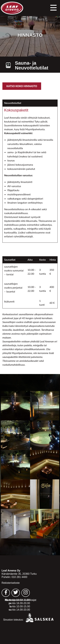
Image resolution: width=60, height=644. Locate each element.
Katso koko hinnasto (22, 86)
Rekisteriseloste (11, 583)
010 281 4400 (19, 577)
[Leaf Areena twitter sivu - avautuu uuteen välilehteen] (16, 593)
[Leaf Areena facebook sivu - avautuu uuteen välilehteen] (6, 593)
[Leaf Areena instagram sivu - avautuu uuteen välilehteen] (26, 593)
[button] (53, 7)
